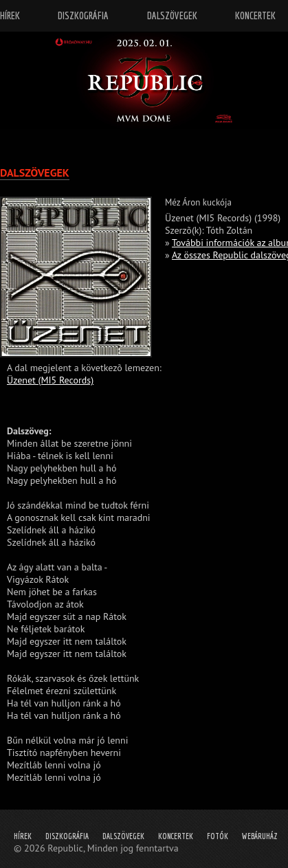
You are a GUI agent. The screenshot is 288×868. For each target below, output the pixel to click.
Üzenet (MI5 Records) (50, 380)
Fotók (218, 836)
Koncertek (176, 836)
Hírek (23, 836)
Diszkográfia (67, 836)
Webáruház (260, 836)
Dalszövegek (123, 836)
